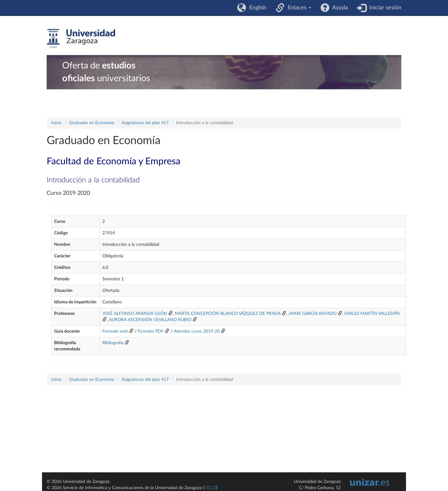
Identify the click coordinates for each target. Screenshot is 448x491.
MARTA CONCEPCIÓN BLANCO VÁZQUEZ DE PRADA (228, 314)
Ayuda (339, 8)
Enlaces (298, 8)
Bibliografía (113, 343)
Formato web (115, 331)
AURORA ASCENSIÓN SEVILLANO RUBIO (150, 320)
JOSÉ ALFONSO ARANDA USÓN (135, 314)
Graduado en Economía (92, 123)
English (256, 8)
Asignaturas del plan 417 (145, 123)
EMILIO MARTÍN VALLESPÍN (372, 314)
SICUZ (210, 488)
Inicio (56, 123)
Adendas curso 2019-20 (197, 331)
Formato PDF (151, 331)
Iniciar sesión (384, 8)
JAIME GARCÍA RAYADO (313, 314)
